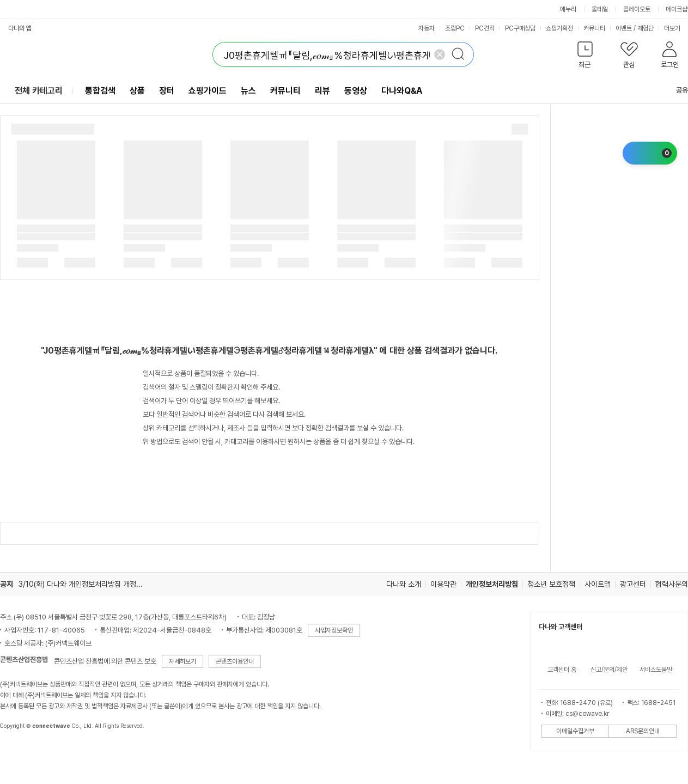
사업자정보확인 (334, 630)
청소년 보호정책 (551, 584)
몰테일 (600, 9)
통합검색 (100, 91)
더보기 (676, 28)
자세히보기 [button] (182, 661)
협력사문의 (672, 584)
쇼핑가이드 (208, 91)
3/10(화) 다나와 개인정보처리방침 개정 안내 (85, 584)
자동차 (427, 28)
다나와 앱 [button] (20, 28)
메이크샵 (677, 9)
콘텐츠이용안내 (235, 661)
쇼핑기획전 (559, 28)
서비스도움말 (656, 670)
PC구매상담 (520, 28)
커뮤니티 (594, 28)
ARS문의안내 (643, 731)
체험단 (646, 28)
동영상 (356, 91)
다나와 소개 (404, 584)
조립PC (455, 28)
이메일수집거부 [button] (575, 731)
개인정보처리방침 (492, 584)
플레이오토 (637, 9)
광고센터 (633, 584)
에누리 (568, 9)
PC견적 (485, 28)
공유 (675, 90)
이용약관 (443, 584)
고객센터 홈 (562, 670)
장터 (167, 91)
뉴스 (248, 91)
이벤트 (624, 28)
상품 (137, 91)
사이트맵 (598, 584)
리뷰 (322, 91)
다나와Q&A (402, 91)
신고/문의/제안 (609, 670)
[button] (585, 57)
